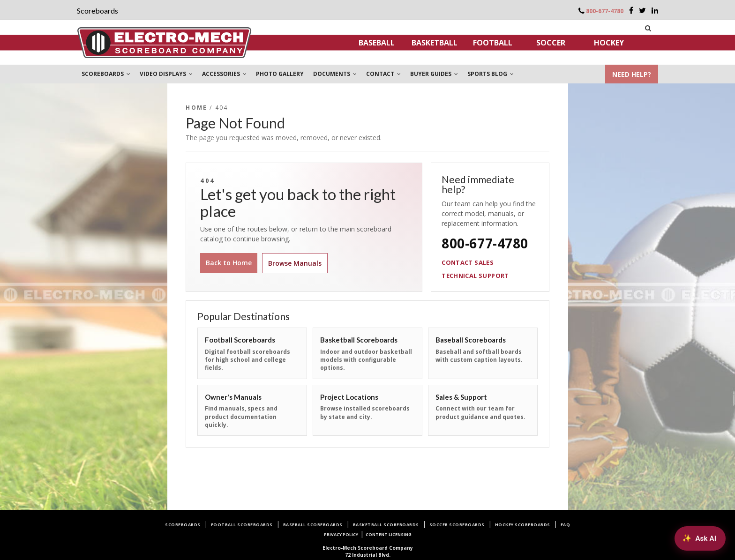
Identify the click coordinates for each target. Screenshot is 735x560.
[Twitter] (642, 10)
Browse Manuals (295, 263)
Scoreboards (183, 525)
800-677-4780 (605, 11)
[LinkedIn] (655, 10)
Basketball (435, 43)
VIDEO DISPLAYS (166, 74)
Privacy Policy (341, 534)
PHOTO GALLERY (280, 74)
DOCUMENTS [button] (335, 74)
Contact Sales (468, 262)
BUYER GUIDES (434, 74)
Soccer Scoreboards (457, 525)
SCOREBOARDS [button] (106, 74)
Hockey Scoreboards (523, 525)
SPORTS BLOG (491, 74)
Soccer (551, 43)
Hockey (609, 43)
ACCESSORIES (224, 74)
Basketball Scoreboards (386, 525)
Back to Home (229, 263)
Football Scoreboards (242, 525)
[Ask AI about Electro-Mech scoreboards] (700, 538)
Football (493, 43)
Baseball (377, 43)
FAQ (566, 525)
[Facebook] (631, 10)
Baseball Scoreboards (313, 525)
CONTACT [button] (383, 74)
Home (196, 108)
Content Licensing (389, 534)
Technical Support (475, 276)
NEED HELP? (632, 74)
